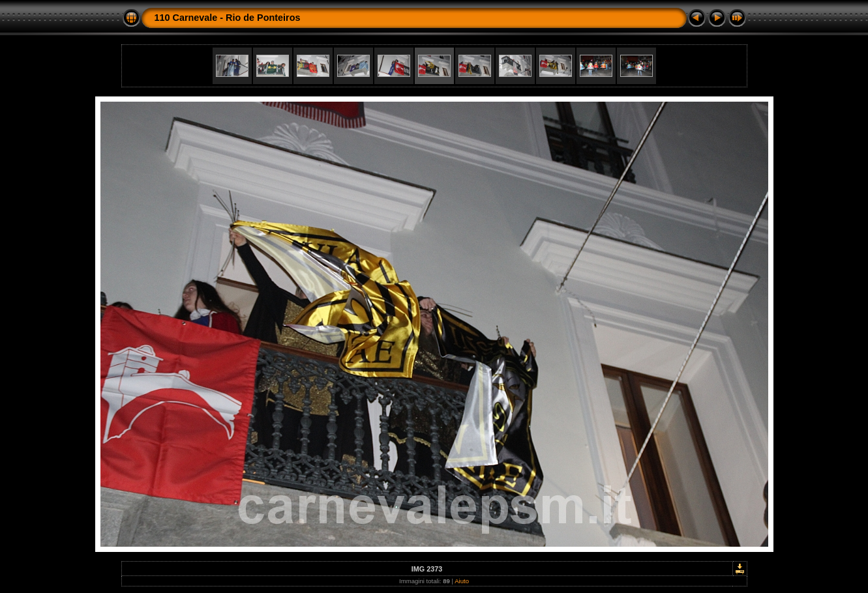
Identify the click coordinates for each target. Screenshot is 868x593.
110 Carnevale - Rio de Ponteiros (228, 18)
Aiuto (462, 581)
